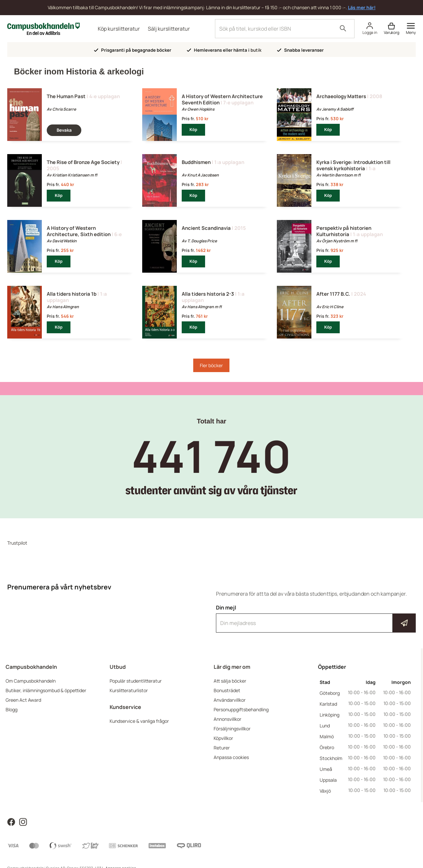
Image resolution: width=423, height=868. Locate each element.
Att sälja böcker (230, 681)
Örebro (327, 747)
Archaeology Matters (341, 96)
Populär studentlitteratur (136, 681)
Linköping (330, 715)
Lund (325, 726)
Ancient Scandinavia (206, 228)
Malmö (327, 736)
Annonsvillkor (227, 719)
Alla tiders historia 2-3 (208, 294)
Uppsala (328, 780)
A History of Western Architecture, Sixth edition (79, 231)
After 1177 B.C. (333, 294)
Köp (193, 130)
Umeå (326, 769)
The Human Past (66, 96)
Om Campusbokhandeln (31, 681)
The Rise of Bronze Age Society (83, 162)
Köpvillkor (223, 738)
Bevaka (64, 130)
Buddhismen (196, 162)
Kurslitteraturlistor (129, 690)
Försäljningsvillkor (232, 729)
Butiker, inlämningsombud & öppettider (46, 690)
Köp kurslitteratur (119, 29)
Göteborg (330, 693)
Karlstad (328, 704)
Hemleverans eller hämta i (224, 50)
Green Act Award (23, 700)
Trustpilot (17, 543)
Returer (222, 748)
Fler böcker (211, 365)
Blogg (12, 709)
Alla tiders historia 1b (72, 294)
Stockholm (331, 758)
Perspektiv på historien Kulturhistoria (344, 231)
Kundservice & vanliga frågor (139, 721)
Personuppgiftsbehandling (241, 709)
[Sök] (343, 29)
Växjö (325, 791)
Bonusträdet (227, 690)
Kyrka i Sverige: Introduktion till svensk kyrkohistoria (353, 165)
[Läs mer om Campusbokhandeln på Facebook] (11, 821)
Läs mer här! (362, 7)
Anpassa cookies (231, 757)
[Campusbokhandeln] (43, 28)
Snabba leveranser (300, 50)
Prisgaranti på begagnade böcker (133, 50)
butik (256, 50)
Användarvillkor (230, 700)
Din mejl (316, 618)
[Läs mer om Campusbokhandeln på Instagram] (23, 821)
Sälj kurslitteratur (169, 29)
